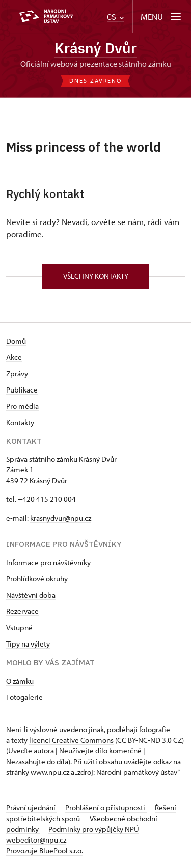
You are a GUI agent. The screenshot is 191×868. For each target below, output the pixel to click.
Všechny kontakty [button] (96, 276)
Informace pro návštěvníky (48, 562)
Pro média (22, 406)
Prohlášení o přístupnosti (106, 808)
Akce (14, 357)
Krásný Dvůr (95, 48)
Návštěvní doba (31, 595)
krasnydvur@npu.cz (61, 518)
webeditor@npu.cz (36, 840)
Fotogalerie (24, 697)
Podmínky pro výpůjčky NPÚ (94, 829)
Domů (16, 341)
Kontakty (20, 422)
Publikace (22, 390)
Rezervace (22, 611)
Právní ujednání (32, 808)
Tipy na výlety (28, 644)
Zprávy (17, 373)
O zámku (20, 681)
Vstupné (19, 627)
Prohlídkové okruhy (37, 579)
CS (115, 17)
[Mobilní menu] (162, 17)
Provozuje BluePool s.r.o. (45, 850)
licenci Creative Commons (71, 740)
